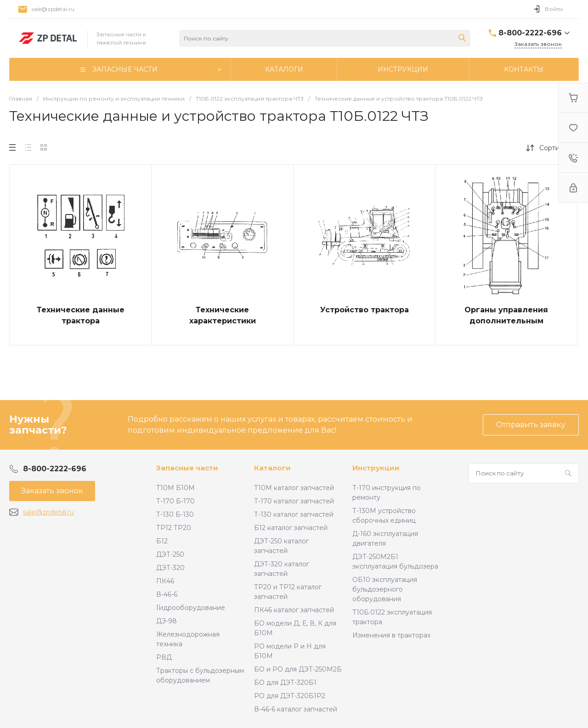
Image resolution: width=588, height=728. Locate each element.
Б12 (162, 541)
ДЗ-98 (167, 621)
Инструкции (376, 468)
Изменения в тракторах (391, 635)
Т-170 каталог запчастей (294, 501)
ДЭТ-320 (170, 568)
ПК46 (165, 581)
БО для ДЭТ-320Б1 (285, 683)
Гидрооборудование (191, 608)
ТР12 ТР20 (174, 528)
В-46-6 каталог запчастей (296, 709)
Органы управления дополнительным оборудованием (506, 321)
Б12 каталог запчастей (291, 528)
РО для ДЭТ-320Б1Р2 (290, 696)
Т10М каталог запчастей (294, 488)
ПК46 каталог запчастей (294, 610)
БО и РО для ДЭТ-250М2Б (298, 669)
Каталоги (272, 468)
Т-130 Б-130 (175, 514)
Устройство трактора (365, 310)
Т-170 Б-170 (175, 501)
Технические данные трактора (81, 315)
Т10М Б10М (175, 488)
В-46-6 (167, 594)
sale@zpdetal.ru (53, 9)
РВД (164, 657)
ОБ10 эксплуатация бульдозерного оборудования (385, 589)
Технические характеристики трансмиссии (223, 321)
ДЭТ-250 (170, 554)
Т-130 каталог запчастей (294, 514)
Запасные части (187, 468)
